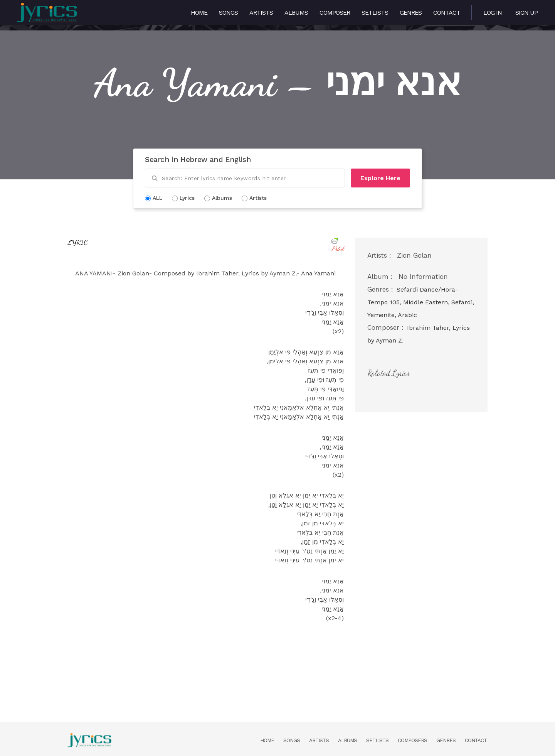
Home (199, 13)
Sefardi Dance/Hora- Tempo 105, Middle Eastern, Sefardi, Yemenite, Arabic (421, 302)
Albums (296, 13)
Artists (261, 13)
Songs (228, 13)
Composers (412, 740)
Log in (493, 13)
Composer (335, 13)
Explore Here (380, 178)
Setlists (375, 13)
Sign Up (526, 13)
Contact (447, 13)
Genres (411, 13)
